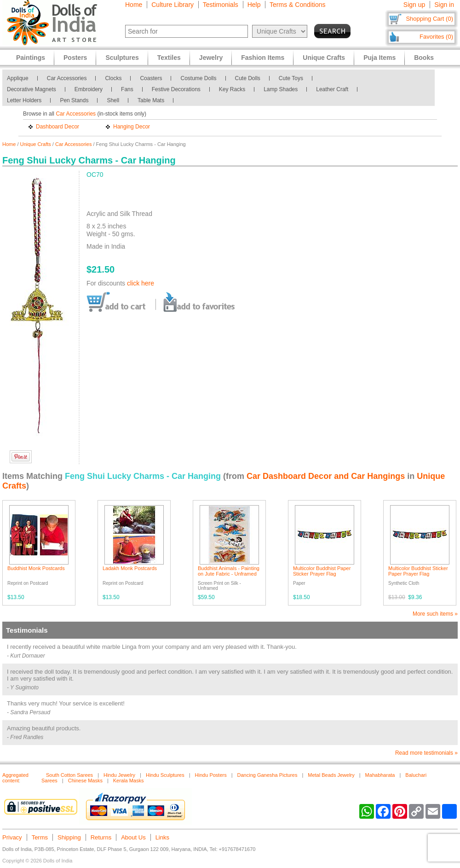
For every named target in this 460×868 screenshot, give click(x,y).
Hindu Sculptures (165, 775)
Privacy (12, 837)
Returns (101, 837)
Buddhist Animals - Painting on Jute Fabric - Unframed (229, 571)
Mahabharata (380, 775)
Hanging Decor (132, 127)
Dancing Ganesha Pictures (267, 775)
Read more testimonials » (426, 753)
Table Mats (151, 100)
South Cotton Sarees (69, 775)
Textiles (169, 58)
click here (141, 283)
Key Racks (232, 89)
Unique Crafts (36, 144)
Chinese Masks (85, 781)
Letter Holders (24, 100)
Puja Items (379, 58)
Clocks (113, 78)
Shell (113, 100)
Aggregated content (15, 778)
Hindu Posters (211, 775)
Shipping (69, 837)
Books (424, 58)
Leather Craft (332, 89)
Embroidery (89, 89)
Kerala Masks (129, 781)
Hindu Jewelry (119, 775)
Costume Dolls (198, 78)
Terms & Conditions (297, 5)
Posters (75, 58)
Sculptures (122, 58)
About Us (133, 837)
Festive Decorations (176, 89)
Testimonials (221, 5)
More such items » (435, 614)
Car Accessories (67, 78)
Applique (18, 78)
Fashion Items (263, 58)
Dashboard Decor (57, 127)
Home (134, 5)
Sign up (414, 5)
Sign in (444, 5)
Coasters (151, 78)
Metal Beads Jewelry (331, 775)
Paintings (31, 58)
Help (254, 5)
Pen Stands (74, 100)
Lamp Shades (281, 89)
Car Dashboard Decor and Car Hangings (326, 476)
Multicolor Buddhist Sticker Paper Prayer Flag (418, 571)
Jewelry (211, 58)
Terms (40, 837)
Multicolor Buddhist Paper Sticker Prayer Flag (322, 571)
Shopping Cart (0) (429, 19)
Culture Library (172, 5)
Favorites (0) (436, 37)
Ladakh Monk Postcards (130, 568)
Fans (127, 89)
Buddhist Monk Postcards (36, 568)
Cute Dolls (248, 78)
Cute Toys (291, 78)
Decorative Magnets (32, 89)
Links (162, 837)
